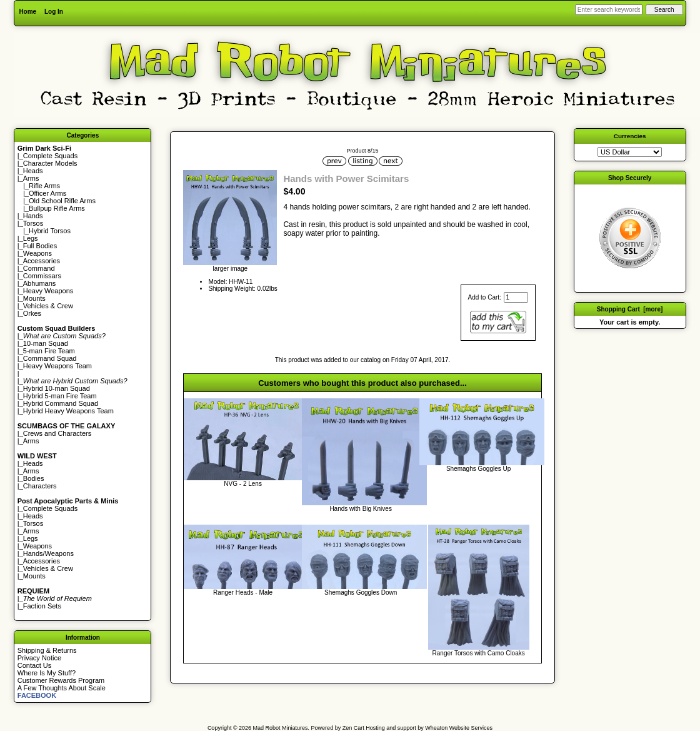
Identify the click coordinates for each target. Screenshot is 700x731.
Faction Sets (42, 606)
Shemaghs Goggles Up (478, 469)
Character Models (50, 163)
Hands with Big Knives (361, 509)
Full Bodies (40, 246)
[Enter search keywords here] (609, 10)
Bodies (34, 478)
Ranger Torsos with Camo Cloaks (479, 653)
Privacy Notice (39, 658)
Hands (33, 216)
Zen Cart (353, 728)
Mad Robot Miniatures (281, 728)
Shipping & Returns (47, 650)
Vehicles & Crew (48, 306)
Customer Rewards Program (61, 680)
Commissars (42, 276)
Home (27, 12)
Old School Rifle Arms (62, 201)
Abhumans (40, 283)
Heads (33, 171)
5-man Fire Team (49, 351)
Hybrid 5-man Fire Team (60, 396)
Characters (40, 486)
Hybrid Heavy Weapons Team (68, 411)
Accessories (42, 261)
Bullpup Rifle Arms (57, 208)
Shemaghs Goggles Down (361, 592)
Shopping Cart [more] (630, 309)
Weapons (37, 253)
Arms (31, 441)
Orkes (32, 313)
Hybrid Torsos (50, 231)
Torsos (33, 223)
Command (39, 268)
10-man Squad (46, 343)
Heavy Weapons (48, 291)
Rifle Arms (44, 186)
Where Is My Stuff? (47, 673)
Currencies (630, 136)
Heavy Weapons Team (57, 366)
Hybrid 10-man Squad (57, 388)
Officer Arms (47, 193)
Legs (31, 238)
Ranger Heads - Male (243, 592)
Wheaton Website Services (459, 728)
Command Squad (50, 358)
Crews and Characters (57, 433)
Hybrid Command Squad (61, 403)
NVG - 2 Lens (243, 484)
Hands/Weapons (48, 553)
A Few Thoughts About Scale (62, 688)
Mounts (34, 298)
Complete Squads (50, 156)
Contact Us (34, 665)
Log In (54, 12)
